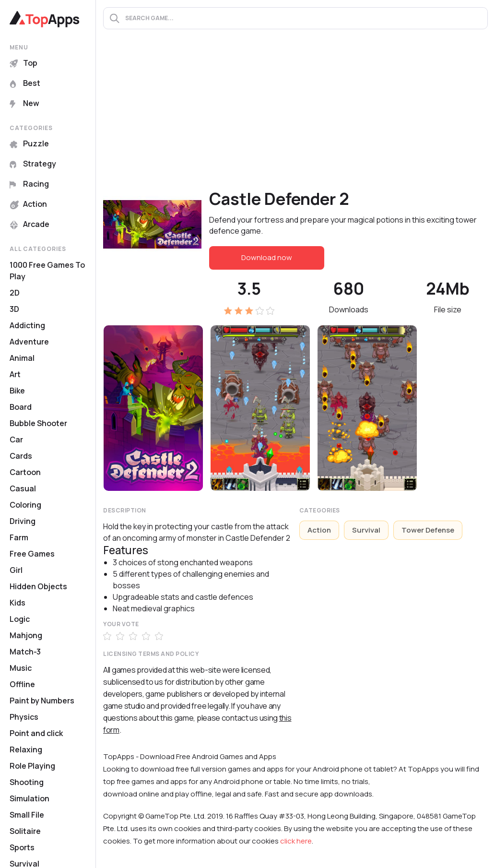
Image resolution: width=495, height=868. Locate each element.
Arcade (29, 224)
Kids (18, 603)
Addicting (27, 325)
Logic (20, 619)
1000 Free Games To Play (47, 271)
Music (21, 668)
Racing (29, 184)
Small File (27, 815)
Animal (22, 358)
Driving (23, 521)
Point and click (36, 733)
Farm (19, 537)
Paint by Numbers (42, 701)
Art (15, 374)
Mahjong (26, 635)
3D (14, 309)
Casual (23, 488)
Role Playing (32, 766)
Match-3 (25, 652)
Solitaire (25, 831)
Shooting (27, 782)
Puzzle (29, 143)
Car (16, 440)
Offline (22, 684)
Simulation (29, 798)
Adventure (29, 342)
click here (296, 841)
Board (21, 407)
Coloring (25, 505)
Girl (16, 570)
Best (25, 83)
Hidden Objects (38, 586)
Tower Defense (428, 530)
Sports (22, 847)
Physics (24, 717)
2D (15, 293)
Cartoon (25, 472)
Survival (366, 530)
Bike (17, 391)
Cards (21, 456)
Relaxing (26, 749)
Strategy (33, 164)
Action (28, 204)
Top (24, 63)
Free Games (32, 554)
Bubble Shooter (38, 423)
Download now (267, 257)
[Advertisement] (295, 116)
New (24, 103)
